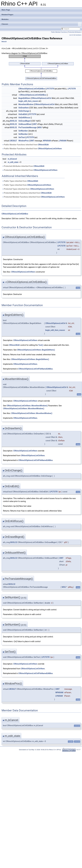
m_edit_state (13, 162)
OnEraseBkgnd (25, 121)
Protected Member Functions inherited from (27, 193)
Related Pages (7, 15)
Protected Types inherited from (28, 189)
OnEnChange (24, 111)
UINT (35, 124)
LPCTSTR (50, 89)
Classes (42, 24)
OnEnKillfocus (24, 118)
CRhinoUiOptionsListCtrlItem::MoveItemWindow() (27, 406)
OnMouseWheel (25, 124)
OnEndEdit (23, 114)
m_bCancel (12, 159)
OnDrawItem (24, 108)
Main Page (6, 10)
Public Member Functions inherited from (25, 145)
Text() (41, 345)
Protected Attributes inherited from (23, 166)
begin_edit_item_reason (28, 101)
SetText (22, 137)
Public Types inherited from (20, 181)
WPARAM (47, 141)
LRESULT (13, 141)
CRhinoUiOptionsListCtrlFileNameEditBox (36, 369)
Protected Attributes (74, 32)
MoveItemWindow (26, 104)
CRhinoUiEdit (43, 145)
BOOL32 (14, 121)
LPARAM (63, 141)
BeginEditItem (24, 98)
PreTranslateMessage (28, 127)
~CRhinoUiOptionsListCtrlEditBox (32, 95)
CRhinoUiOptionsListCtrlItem (50, 149)
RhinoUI (4, 42)
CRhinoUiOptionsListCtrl (41, 98)
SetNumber (23, 131)
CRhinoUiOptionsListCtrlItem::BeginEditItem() (36, 350)
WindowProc (24, 141)
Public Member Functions (59, 32)
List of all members (75, 35)
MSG (40, 127)
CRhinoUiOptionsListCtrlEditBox (32, 89)
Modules (5, 19)
